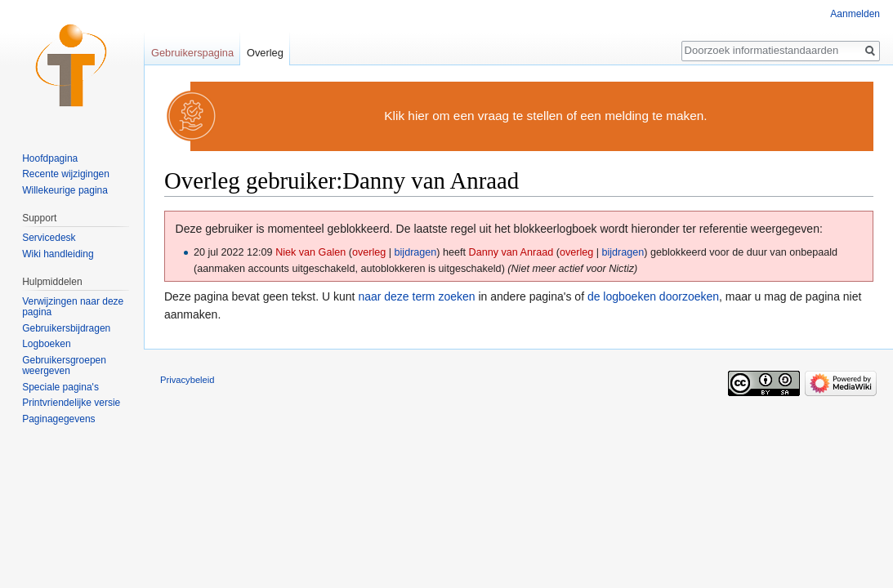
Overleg (265, 53)
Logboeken (46, 344)
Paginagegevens (58, 419)
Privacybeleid (188, 380)
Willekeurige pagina (65, 190)
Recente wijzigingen (66, 174)
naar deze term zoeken (416, 296)
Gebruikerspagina (192, 53)
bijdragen (416, 252)
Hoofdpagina (50, 158)
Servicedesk (49, 238)
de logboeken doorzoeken (653, 296)
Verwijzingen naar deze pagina (73, 307)
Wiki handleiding (58, 254)
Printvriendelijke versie (71, 403)
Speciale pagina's (60, 387)
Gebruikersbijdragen (66, 328)
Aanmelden (855, 14)
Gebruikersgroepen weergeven (64, 366)
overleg (369, 252)
